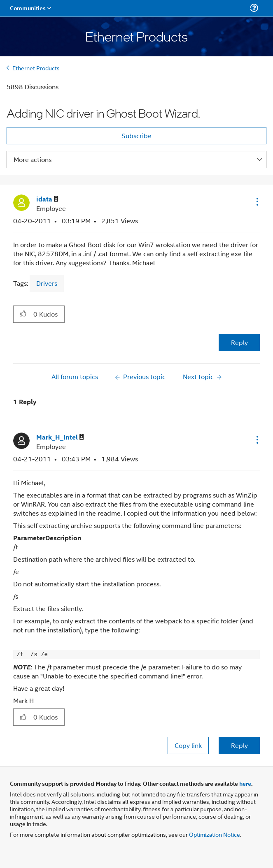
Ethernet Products (36, 68)
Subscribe (136, 135)
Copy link (188, 745)
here (245, 783)
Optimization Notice (215, 834)
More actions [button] (33, 159)
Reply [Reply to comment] (239, 745)
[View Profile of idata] (47, 199)
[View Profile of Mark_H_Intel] (60, 437)
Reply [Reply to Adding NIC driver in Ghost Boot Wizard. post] (239, 342)
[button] (257, 201)
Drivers (47, 283)
